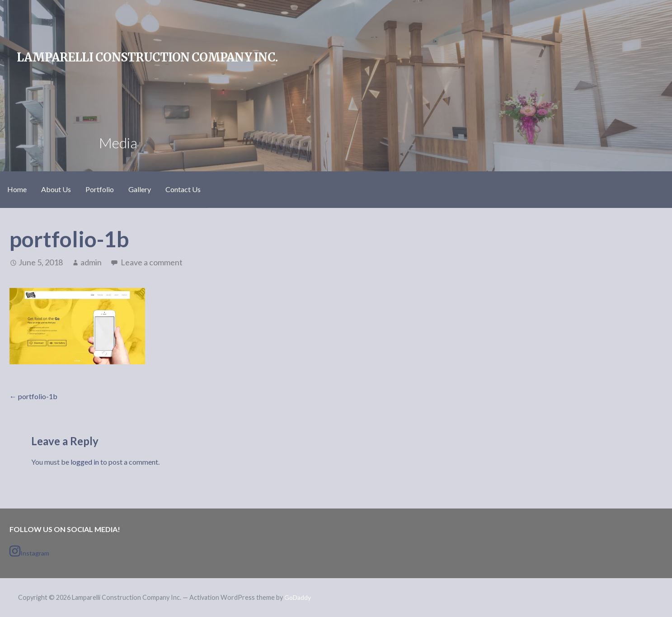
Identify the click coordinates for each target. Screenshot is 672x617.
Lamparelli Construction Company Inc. (147, 57)
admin (91, 262)
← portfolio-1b (33, 396)
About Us (56, 189)
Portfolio (100, 189)
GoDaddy (298, 597)
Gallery (140, 189)
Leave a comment (152, 262)
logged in (85, 462)
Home (17, 189)
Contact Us (183, 189)
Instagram (29, 551)
